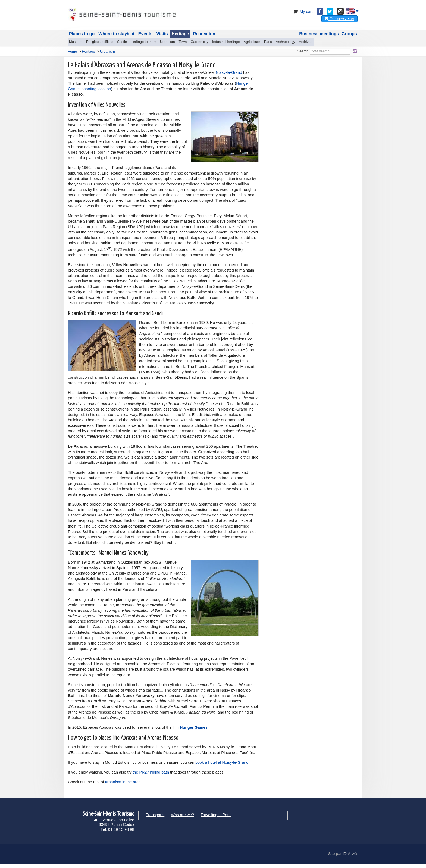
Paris (268, 42)
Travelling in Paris (216, 815)
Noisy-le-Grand (229, 72)
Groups (349, 34)
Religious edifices (100, 42)
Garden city (199, 42)
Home (72, 51)
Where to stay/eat (116, 34)
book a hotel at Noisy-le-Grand (222, 762)
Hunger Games (194, 727)
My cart (302, 12)
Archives (306, 42)
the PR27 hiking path (151, 772)
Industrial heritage (226, 42)
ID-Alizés (350, 854)
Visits (162, 34)
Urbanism (167, 42)
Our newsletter (339, 19)
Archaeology (285, 42)
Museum (76, 42)
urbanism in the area (123, 782)
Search (303, 51)
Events (145, 34)
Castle (122, 42)
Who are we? (182, 815)
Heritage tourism (143, 42)
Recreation (204, 34)
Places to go (82, 34)
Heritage (180, 34)
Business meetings (319, 34)
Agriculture (252, 42)
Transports (155, 815)
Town (183, 42)
